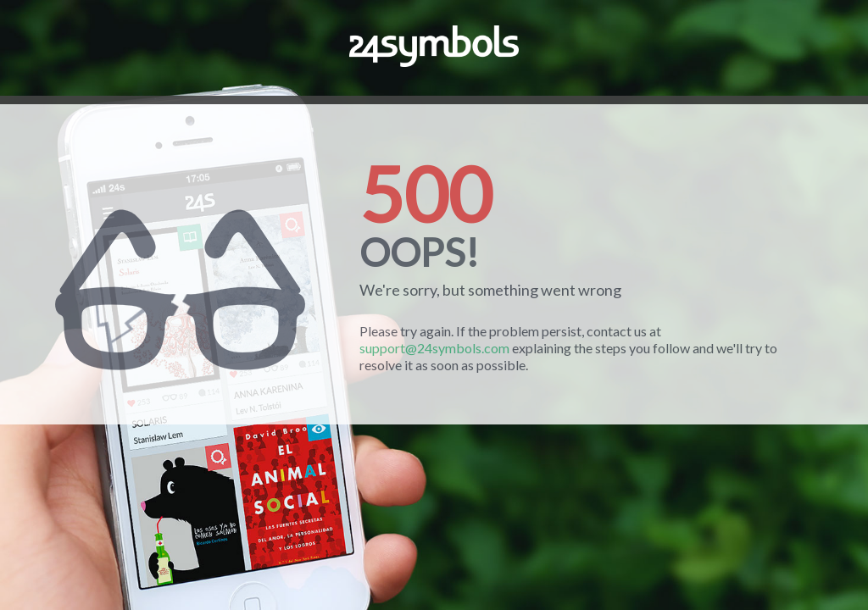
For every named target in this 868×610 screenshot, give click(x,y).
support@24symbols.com (434, 348)
